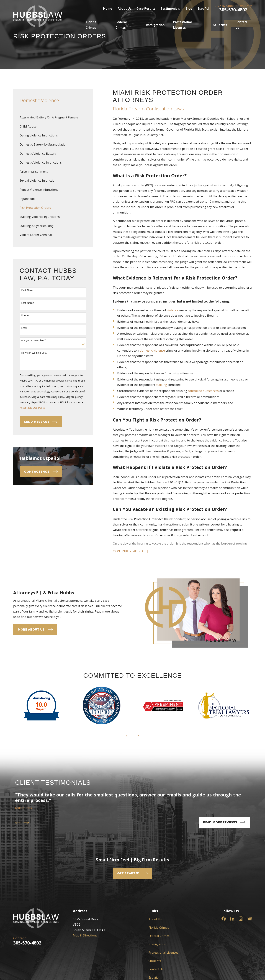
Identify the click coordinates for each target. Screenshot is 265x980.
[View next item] (137, 736)
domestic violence (152, 350)
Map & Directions (85, 935)
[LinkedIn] (232, 919)
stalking (161, 385)
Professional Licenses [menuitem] (182, 25)
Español (203, 8)
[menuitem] (53, 117)
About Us (124, 8)
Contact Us (156, 969)
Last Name (28, 303)
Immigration (157, 944)
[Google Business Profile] (250, 919)
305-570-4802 (233, 10)
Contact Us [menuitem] (241, 25)
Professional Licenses (163, 952)
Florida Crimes (159, 927)
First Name (28, 290)
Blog (189, 8)
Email (24, 328)
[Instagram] (241, 919)
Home (108, 8)
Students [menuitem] (220, 25)
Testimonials (170, 8)
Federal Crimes (159, 936)
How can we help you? (34, 353)
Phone (25, 315)
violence (173, 310)
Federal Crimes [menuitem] (121, 25)
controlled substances (203, 391)
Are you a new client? (33, 340)
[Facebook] (224, 919)
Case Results (146, 8)
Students (155, 961)
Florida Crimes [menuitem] (91, 25)
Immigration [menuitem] (155, 25)
